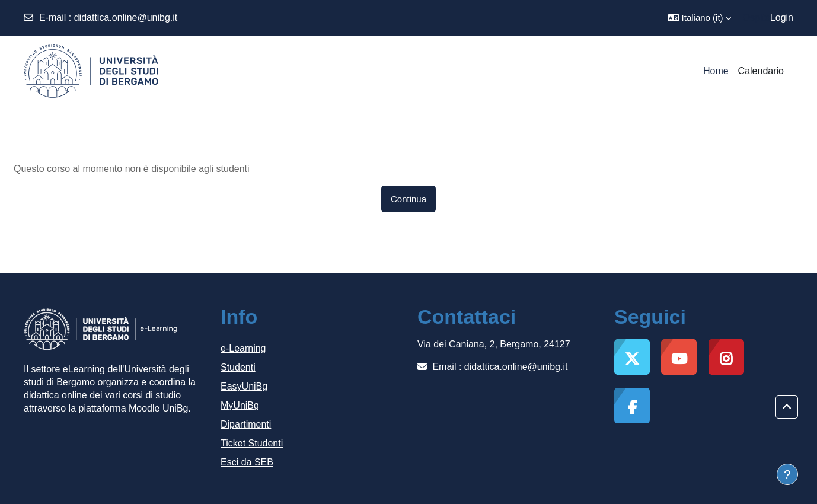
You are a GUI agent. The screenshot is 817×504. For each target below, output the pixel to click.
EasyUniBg (244, 386)
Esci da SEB (247, 462)
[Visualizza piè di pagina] (787, 474)
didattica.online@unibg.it (126, 17)
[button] (699, 18)
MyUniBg (240, 405)
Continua (408, 199)
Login (782, 17)
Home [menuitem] (716, 71)
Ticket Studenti (252, 443)
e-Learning (243, 348)
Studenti (238, 367)
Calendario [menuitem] (761, 71)
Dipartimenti (246, 424)
